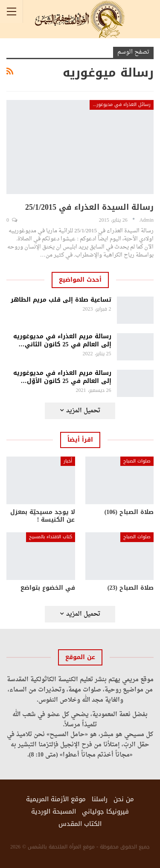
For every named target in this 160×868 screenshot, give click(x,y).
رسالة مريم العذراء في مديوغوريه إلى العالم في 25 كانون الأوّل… (62, 377)
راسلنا (100, 799)
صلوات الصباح (137, 461)
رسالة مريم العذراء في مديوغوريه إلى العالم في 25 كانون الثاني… (62, 340)
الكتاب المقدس (80, 824)
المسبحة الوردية (54, 811)
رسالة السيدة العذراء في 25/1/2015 (89, 207)
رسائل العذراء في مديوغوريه (121, 104)
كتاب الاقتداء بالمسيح (51, 537)
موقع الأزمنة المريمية (56, 799)
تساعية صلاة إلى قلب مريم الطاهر (61, 300)
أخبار (68, 461)
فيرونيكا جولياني (105, 811)
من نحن (124, 799)
